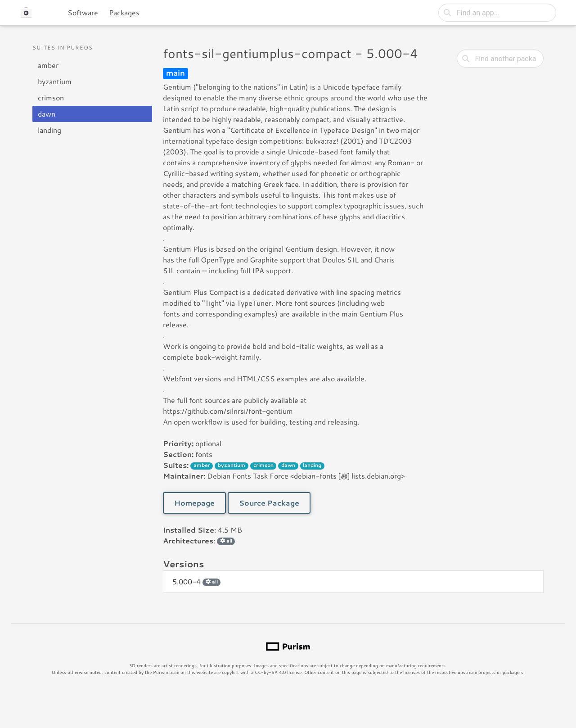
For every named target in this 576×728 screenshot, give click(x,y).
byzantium (55, 81)
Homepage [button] (194, 503)
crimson (51, 97)
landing (49, 130)
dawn (47, 114)
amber (48, 65)
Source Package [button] (269, 503)
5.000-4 (196, 581)
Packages (124, 12)
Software (83, 12)
